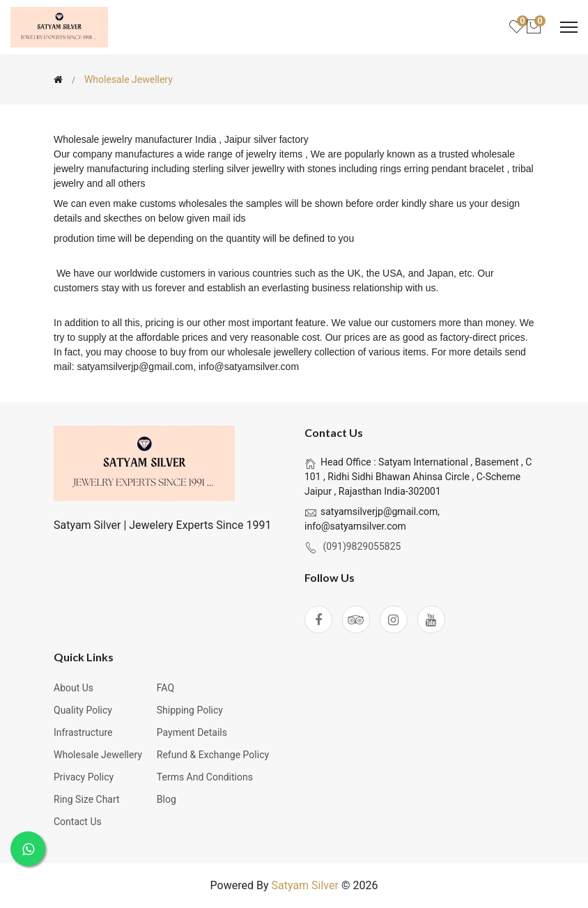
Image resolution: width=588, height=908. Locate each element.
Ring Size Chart (87, 799)
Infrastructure (83, 732)
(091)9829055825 (362, 546)
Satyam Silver (304, 885)
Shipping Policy (190, 710)
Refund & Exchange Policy (213, 755)
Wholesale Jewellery (98, 755)
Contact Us (78, 822)
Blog (167, 799)
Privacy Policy (84, 777)
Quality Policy (83, 710)
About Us (73, 688)
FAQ (165, 688)
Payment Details (192, 732)
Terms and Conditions (205, 777)
